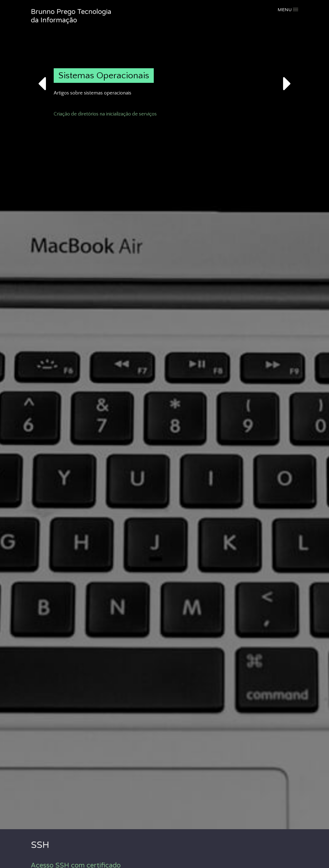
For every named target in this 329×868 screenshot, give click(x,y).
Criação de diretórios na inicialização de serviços (105, 114)
